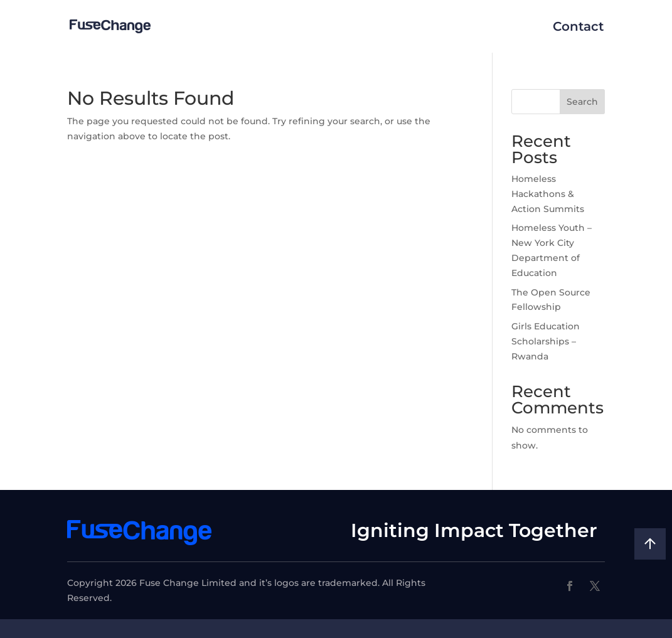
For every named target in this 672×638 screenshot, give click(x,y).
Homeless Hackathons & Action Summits (548, 194)
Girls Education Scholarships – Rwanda (546, 341)
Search (582, 102)
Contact (578, 26)
